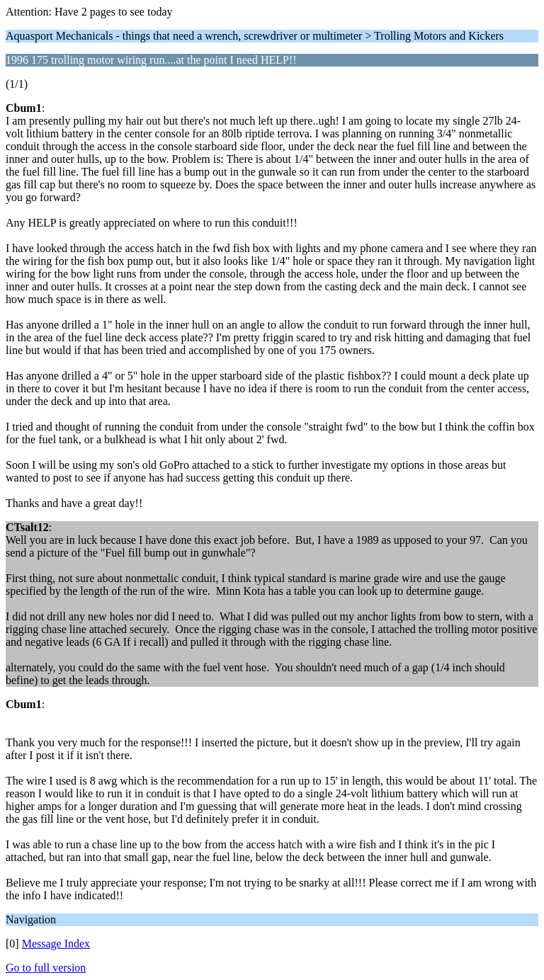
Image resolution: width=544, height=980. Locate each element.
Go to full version (46, 968)
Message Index (56, 944)
